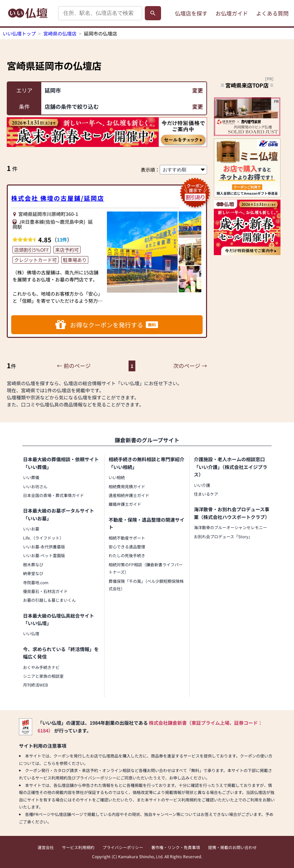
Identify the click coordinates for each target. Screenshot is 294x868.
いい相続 (117, 477)
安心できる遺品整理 (127, 547)
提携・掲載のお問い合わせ (232, 847)
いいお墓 (31, 529)
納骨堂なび (33, 573)
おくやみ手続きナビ (41, 667)
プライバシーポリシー (123, 847)
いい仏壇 (31, 633)
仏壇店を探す (191, 13)
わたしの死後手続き (127, 555)
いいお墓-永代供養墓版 (44, 547)
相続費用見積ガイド (127, 486)
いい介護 (202, 485)
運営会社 (46, 847)
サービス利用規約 (78, 847)
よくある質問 (272, 13)
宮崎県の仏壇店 (60, 33)
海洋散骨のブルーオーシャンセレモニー (230, 527)
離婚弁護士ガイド (125, 504)
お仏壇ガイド (232, 13)
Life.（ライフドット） (43, 538)
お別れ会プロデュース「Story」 (223, 536)
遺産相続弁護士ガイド (129, 495)
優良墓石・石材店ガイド (45, 591)
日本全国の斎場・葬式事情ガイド (53, 495)
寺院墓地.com (36, 582)
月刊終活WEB (36, 685)
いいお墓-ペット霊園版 (44, 555)
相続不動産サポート (127, 538)
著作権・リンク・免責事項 (176, 847)
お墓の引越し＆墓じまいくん (49, 600)
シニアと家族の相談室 (43, 676)
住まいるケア (206, 494)
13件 (62, 240)
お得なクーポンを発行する (107, 325)
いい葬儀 (31, 477)
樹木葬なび (33, 564)
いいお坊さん (35, 486)
